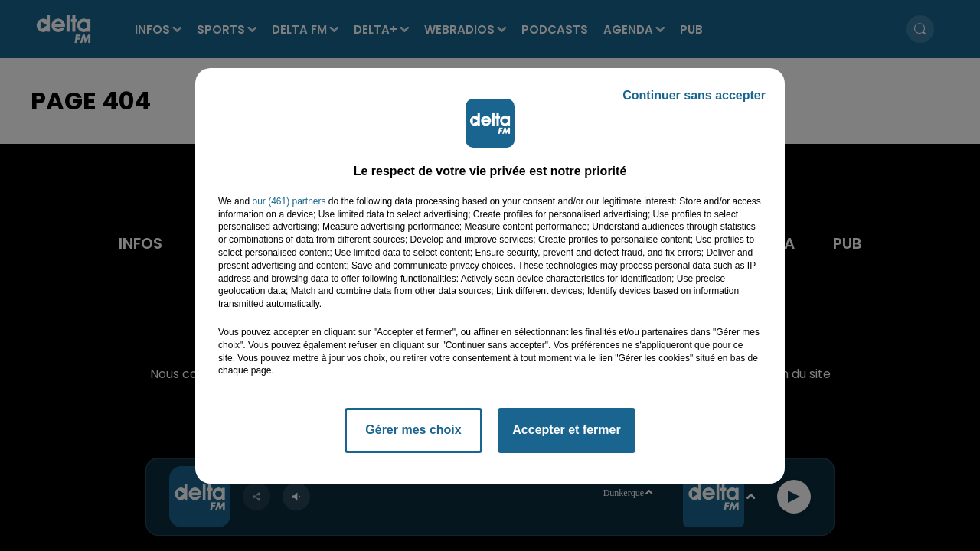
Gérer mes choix (413, 430)
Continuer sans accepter (694, 95)
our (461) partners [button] (289, 201)
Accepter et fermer (566, 430)
